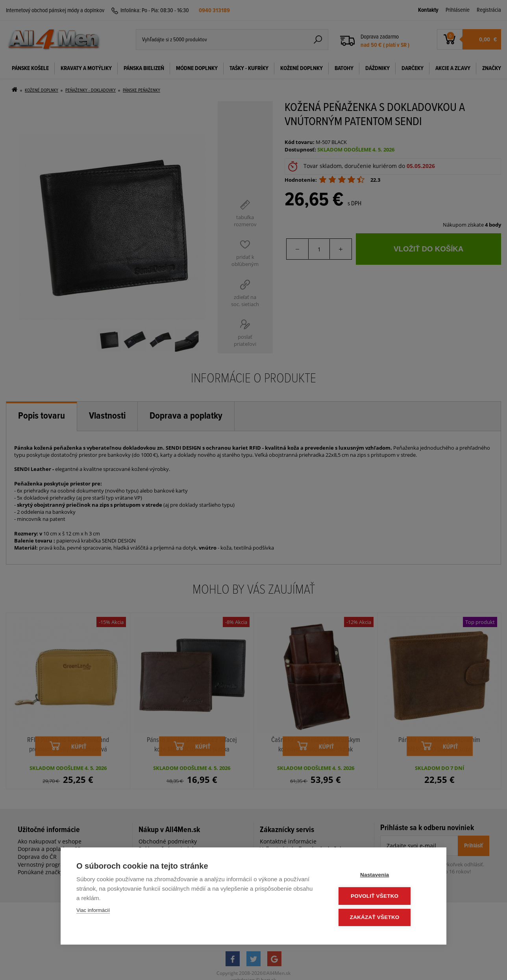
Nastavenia (383, 876)
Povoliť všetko (383, 897)
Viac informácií (93, 912)
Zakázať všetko (383, 918)
